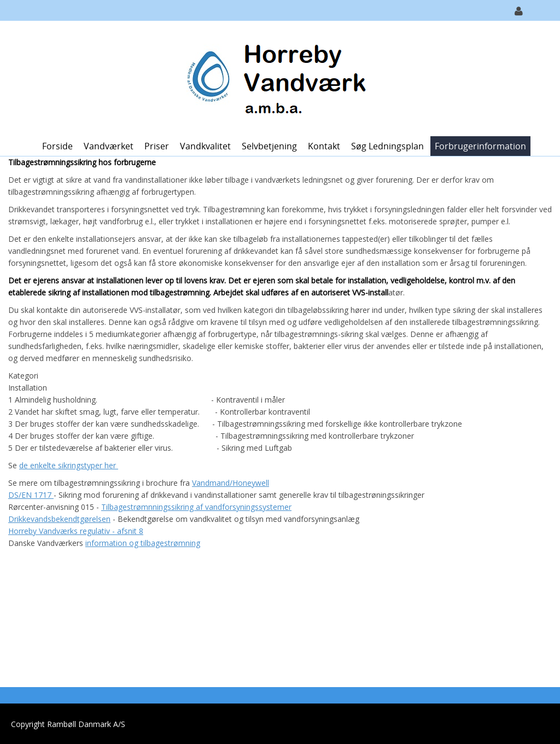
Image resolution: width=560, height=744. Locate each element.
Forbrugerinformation (480, 146)
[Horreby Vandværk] (276, 77)
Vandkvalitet (205, 146)
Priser (157, 146)
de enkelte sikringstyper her (69, 465)
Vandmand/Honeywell (231, 483)
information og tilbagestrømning (143, 543)
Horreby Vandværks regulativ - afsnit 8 (76, 531)
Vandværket (109, 146)
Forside (57, 146)
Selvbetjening (269, 146)
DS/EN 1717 (31, 495)
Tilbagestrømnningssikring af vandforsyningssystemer (196, 507)
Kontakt (324, 146)
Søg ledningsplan (387, 146)
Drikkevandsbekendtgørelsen (59, 519)
